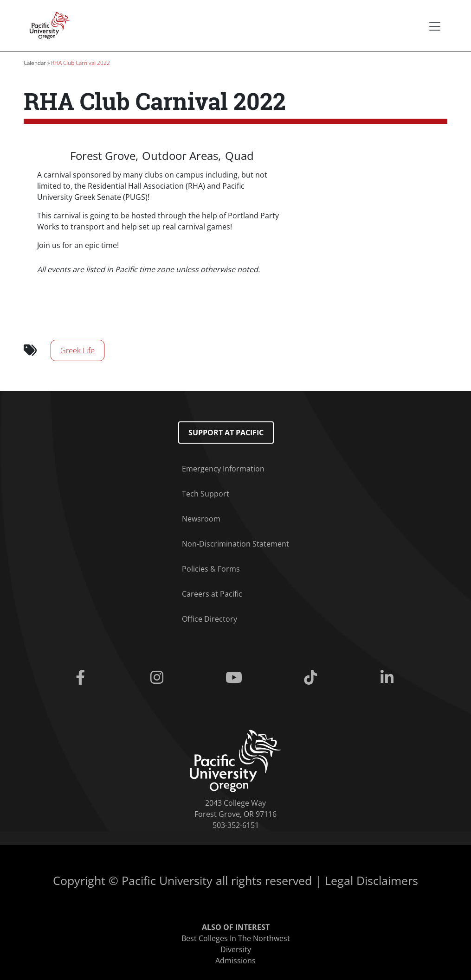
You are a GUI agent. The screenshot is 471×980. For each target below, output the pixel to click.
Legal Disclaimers (371, 880)
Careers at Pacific (212, 594)
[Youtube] (235, 678)
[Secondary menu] (435, 26)
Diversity (236, 949)
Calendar (35, 63)
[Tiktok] (312, 678)
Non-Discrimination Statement (235, 544)
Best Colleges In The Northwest (236, 938)
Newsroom (201, 519)
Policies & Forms (211, 569)
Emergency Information (223, 469)
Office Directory (210, 619)
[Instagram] (159, 678)
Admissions (235, 961)
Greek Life (77, 350)
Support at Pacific (226, 433)
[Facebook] (82, 678)
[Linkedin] (389, 678)
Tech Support (206, 494)
